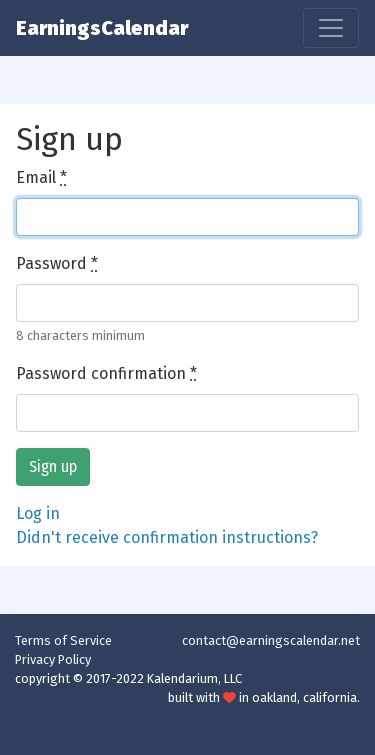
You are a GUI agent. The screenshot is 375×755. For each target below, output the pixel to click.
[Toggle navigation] (331, 28)
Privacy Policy (53, 659)
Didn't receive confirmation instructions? (167, 537)
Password (57, 263)
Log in (38, 513)
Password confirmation (106, 373)
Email (41, 177)
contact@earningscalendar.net (271, 640)
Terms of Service (63, 640)
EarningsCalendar (102, 28)
